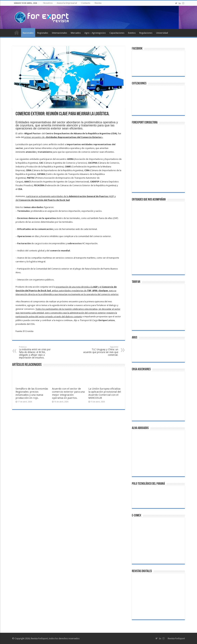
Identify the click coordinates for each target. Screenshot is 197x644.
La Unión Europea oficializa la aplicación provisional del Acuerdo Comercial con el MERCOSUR (105, 393)
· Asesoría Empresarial (66, 3)
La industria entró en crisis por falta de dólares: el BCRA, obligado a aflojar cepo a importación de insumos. (37, 352)
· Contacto (85, 3)
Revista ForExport (176, 638)
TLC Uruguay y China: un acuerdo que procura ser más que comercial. (101, 351)
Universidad (162, 33)
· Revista (98, 3)
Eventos (132, 33)
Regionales (43, 33)
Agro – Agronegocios (95, 33)
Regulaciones (146, 33)
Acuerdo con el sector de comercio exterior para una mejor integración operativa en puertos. (68, 393)
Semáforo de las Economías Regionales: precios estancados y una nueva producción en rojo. (32, 393)
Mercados (76, 33)
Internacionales (59, 33)
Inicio (17, 32)
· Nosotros (47, 3)
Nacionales (28, 33)
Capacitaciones (117, 33)
